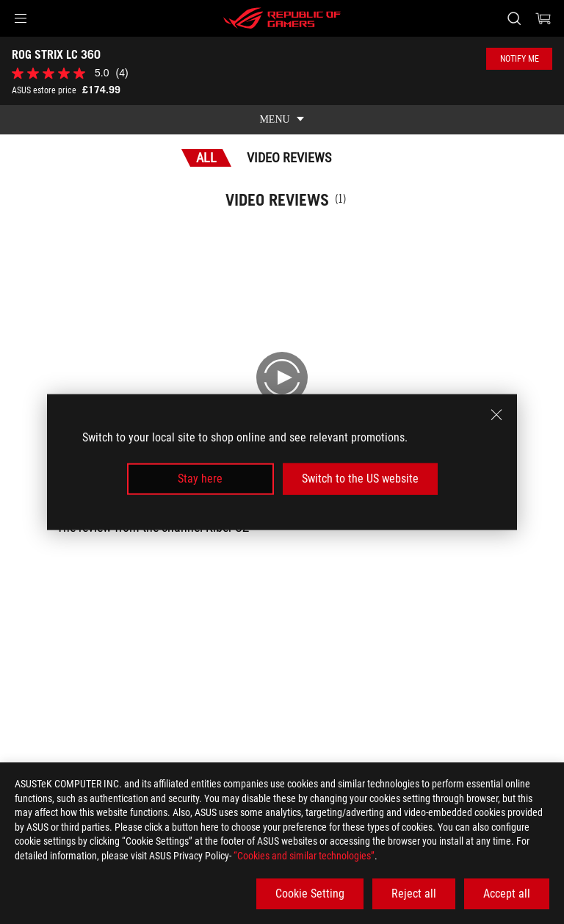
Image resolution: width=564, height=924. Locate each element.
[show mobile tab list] (282, 120)
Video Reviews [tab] (289, 158)
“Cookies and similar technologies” (304, 856)
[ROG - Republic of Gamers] (282, 18)
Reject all (414, 894)
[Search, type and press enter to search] (514, 18)
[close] (496, 415)
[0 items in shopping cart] (543, 18)
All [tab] (206, 158)
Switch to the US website (360, 479)
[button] (21, 18)
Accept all (507, 894)
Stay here (200, 479)
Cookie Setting (310, 894)
